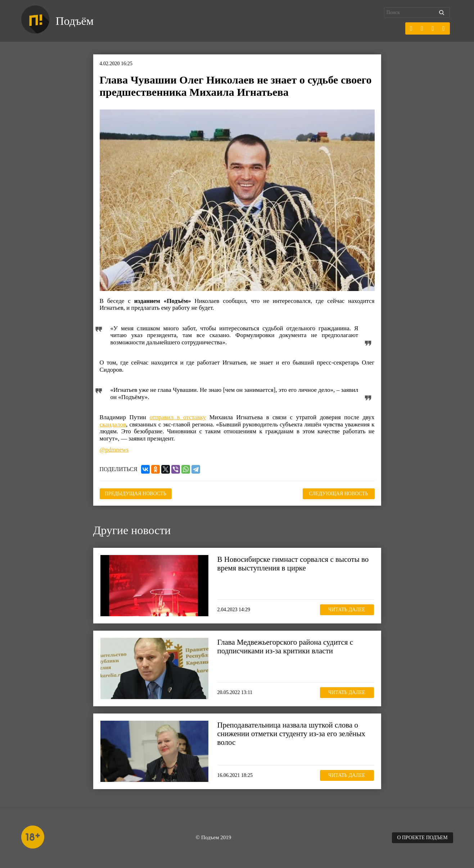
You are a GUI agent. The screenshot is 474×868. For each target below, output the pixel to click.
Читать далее (347, 610)
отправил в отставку (178, 417)
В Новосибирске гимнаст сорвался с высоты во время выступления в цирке (293, 564)
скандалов (113, 424)
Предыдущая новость (136, 494)
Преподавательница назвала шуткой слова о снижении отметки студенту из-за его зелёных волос (291, 734)
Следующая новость (339, 494)
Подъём (75, 21)
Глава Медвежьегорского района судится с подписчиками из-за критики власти (285, 646)
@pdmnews (114, 450)
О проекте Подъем (422, 838)
